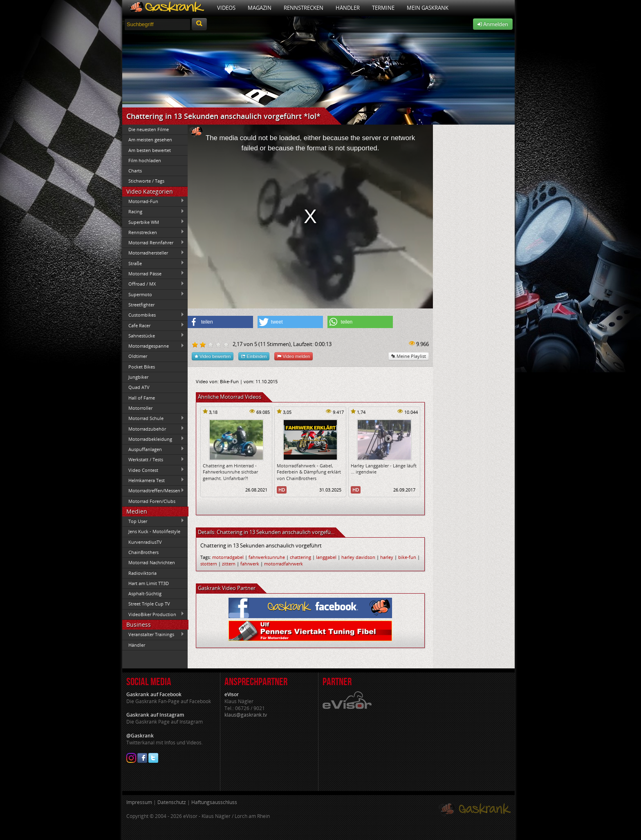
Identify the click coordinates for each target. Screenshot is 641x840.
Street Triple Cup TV (149, 604)
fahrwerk (250, 564)
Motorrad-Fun (153, 201)
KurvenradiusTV (145, 542)
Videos (226, 8)
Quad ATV (139, 387)
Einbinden (254, 356)
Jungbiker (138, 377)
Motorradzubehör (153, 429)
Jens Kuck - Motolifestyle (154, 531)
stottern (209, 564)
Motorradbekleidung (153, 439)
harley (387, 557)
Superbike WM (153, 222)
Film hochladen (145, 160)
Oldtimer (138, 356)
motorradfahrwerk (284, 564)
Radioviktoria (142, 573)
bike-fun (407, 557)
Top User (153, 521)
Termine (383, 8)
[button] (220, 322)
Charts (135, 171)
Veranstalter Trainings (153, 634)
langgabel (326, 557)
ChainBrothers (143, 552)
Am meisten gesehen (150, 140)
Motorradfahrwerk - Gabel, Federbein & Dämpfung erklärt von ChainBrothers (309, 472)
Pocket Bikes (142, 367)
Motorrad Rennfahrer (153, 243)
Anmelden (493, 24)
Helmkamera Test (153, 480)
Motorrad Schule (153, 418)
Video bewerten (213, 356)
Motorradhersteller (153, 253)
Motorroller (140, 408)
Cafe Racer (153, 325)
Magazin (260, 8)
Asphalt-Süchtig (145, 593)
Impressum (139, 802)
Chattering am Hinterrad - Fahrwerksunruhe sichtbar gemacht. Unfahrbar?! (230, 472)
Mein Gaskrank (428, 8)
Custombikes (153, 315)
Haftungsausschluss (214, 802)
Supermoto (153, 294)
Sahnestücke (153, 335)
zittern (229, 564)
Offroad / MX (153, 284)
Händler (348, 8)
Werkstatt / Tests (153, 460)
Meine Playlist (409, 356)
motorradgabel (228, 557)
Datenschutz (172, 802)
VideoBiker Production (153, 614)
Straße (153, 263)
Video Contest (153, 470)
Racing (153, 212)
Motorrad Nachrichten (152, 562)
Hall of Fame (142, 398)
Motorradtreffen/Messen (153, 491)
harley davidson (358, 557)
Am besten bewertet (150, 150)
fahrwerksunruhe (267, 557)
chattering (300, 557)
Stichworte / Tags (146, 181)
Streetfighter (141, 305)
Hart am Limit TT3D (149, 583)
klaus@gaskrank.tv (246, 715)
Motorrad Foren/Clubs (152, 501)
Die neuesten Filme (149, 129)
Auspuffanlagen (153, 449)
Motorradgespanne (153, 346)
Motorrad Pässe (153, 273)
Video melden (294, 356)
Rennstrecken (304, 8)
